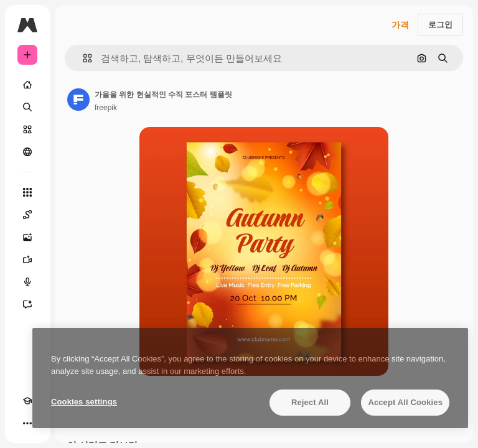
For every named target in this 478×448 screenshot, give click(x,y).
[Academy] (27, 401)
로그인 (440, 25)
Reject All (310, 402)
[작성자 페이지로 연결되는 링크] (78, 100)
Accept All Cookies (405, 402)
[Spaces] (27, 215)
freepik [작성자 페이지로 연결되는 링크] (106, 108)
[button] (82, 58)
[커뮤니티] (27, 152)
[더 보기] (27, 423)
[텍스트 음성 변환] (27, 282)
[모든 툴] (27, 192)
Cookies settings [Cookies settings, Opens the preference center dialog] (84, 402)
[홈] (27, 85)
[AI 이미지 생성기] (27, 237)
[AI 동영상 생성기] (27, 259)
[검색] (27, 107)
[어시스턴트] (27, 304)
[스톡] (27, 129)
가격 (400, 25)
